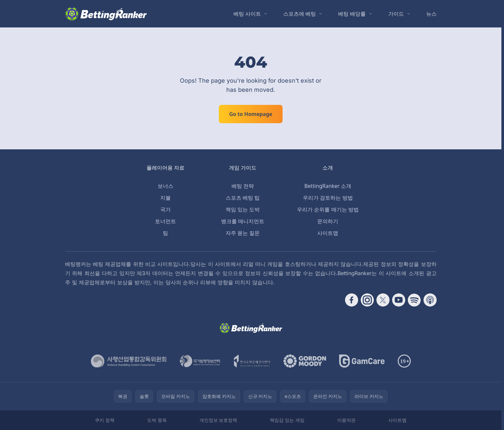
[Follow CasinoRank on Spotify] (414, 300)
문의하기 (328, 221)
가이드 (396, 14)
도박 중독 (157, 420)
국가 (165, 209)
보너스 (165, 186)
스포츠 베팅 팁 (243, 198)
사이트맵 (328, 233)
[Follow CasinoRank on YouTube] (399, 300)
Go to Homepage (251, 114)
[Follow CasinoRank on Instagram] (367, 300)
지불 (165, 198)
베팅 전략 (243, 186)
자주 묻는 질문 (243, 233)
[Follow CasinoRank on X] (383, 300)
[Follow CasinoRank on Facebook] (352, 300)
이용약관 (346, 420)
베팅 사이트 (247, 14)
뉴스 (431, 14)
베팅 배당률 (352, 14)
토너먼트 (165, 221)
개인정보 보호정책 (218, 420)
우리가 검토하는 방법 (328, 198)
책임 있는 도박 (243, 209)
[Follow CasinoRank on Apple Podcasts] (430, 300)
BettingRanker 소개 (328, 186)
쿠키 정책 (105, 420)
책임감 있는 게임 (287, 420)
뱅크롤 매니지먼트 (243, 221)
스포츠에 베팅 (300, 14)
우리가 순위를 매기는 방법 (328, 209)
